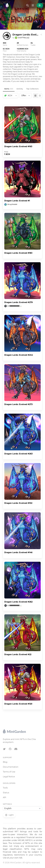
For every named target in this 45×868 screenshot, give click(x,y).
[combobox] (11, 96)
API (4, 797)
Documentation (11, 767)
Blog (5, 762)
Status (6, 793)
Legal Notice (9, 777)
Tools (5, 788)
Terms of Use (9, 772)
